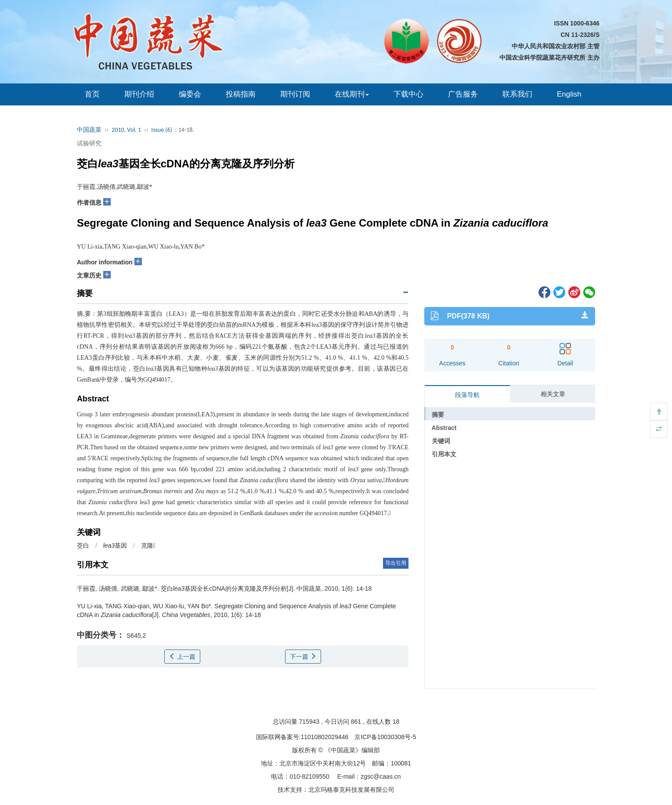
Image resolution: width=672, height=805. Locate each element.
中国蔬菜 (89, 130)
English (569, 94)
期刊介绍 (139, 94)
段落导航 (467, 395)
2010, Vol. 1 (126, 130)
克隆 (148, 545)
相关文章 (553, 394)
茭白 (83, 545)
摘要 (438, 415)
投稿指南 (241, 94)
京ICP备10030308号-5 (385, 737)
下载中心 (408, 94)
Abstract (444, 428)
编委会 (190, 94)
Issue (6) (162, 130)
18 (396, 722)
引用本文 (444, 454)
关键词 (441, 441)
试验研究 (89, 143)
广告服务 (463, 94)
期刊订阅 (295, 94)
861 (356, 722)
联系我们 (517, 94)
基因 (115, 545)
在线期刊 (352, 94)
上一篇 (182, 657)
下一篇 (303, 657)
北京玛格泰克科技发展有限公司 (351, 790)
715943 (309, 722)
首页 (92, 94)
